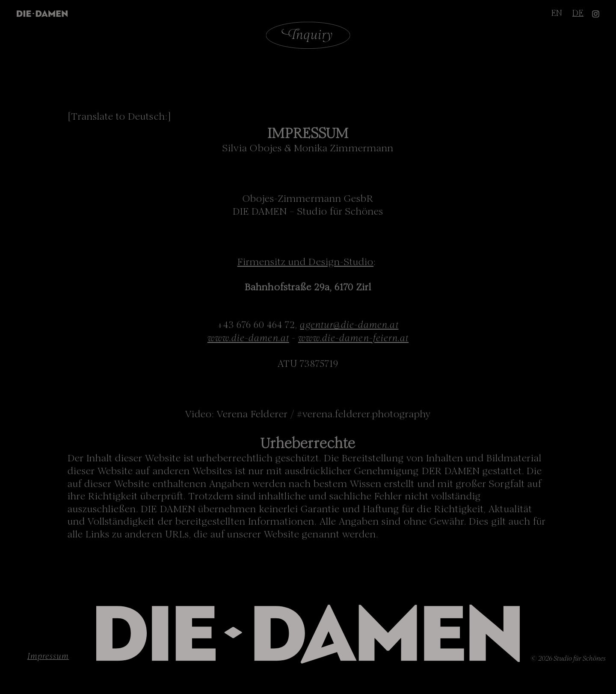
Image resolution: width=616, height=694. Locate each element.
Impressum (48, 656)
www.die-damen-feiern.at (353, 339)
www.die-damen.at (248, 339)
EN (557, 12)
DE (578, 12)
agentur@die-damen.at (349, 326)
